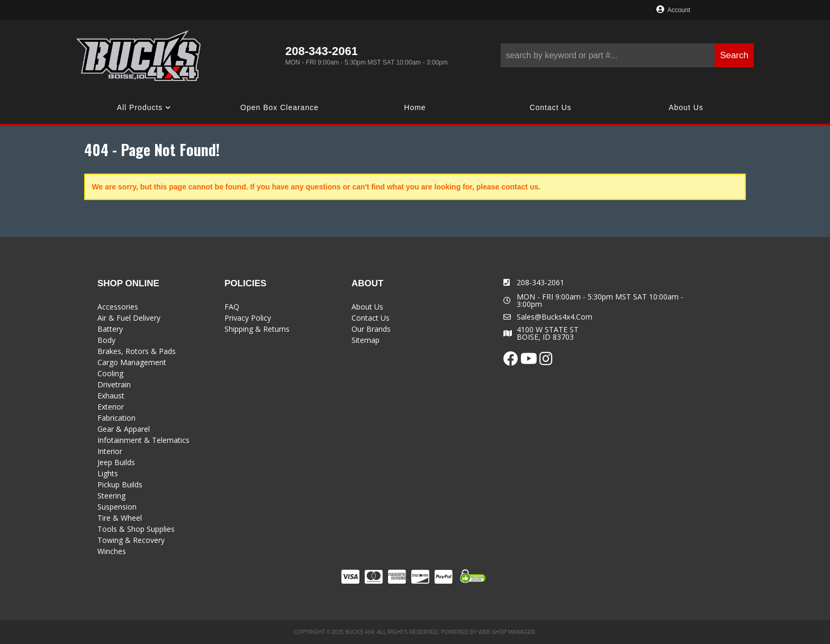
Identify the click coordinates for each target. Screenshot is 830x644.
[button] (627, 55)
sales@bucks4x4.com (554, 317)
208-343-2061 (540, 282)
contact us (520, 187)
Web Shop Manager (506, 632)
